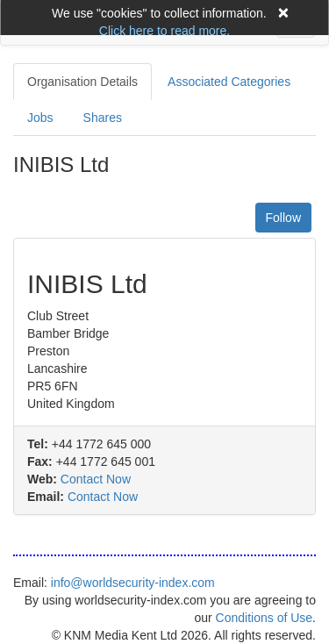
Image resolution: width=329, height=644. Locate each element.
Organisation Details (82, 82)
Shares (103, 118)
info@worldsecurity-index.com (133, 583)
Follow (283, 218)
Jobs (40, 118)
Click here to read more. (164, 31)
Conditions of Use (265, 618)
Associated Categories (229, 82)
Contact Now (96, 479)
